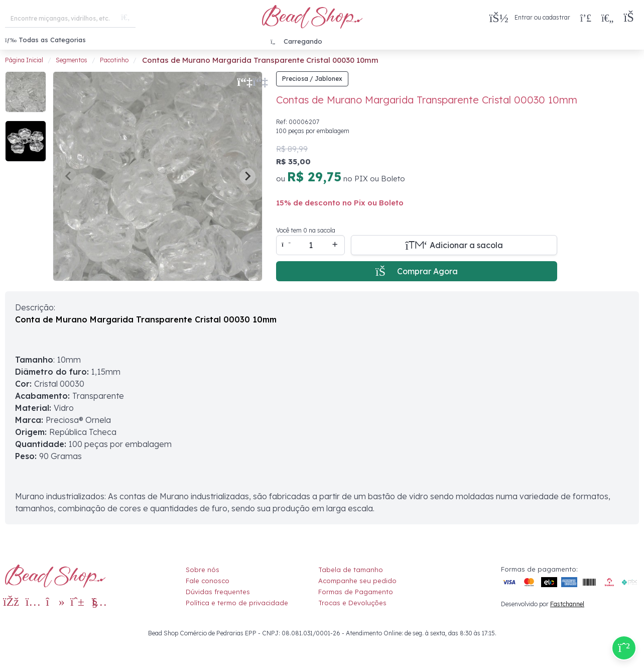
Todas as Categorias (45, 40)
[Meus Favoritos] (607, 18)
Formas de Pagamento (356, 592)
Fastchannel (567, 604)
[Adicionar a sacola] (454, 245)
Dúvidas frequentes (218, 592)
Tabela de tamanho (351, 570)
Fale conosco (208, 581)
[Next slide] (247, 176)
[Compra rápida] (586, 18)
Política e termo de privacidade (237, 603)
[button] (631, 18)
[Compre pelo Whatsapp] (624, 648)
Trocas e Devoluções (352, 603)
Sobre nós (203, 570)
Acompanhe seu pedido (357, 581)
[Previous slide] (69, 176)
